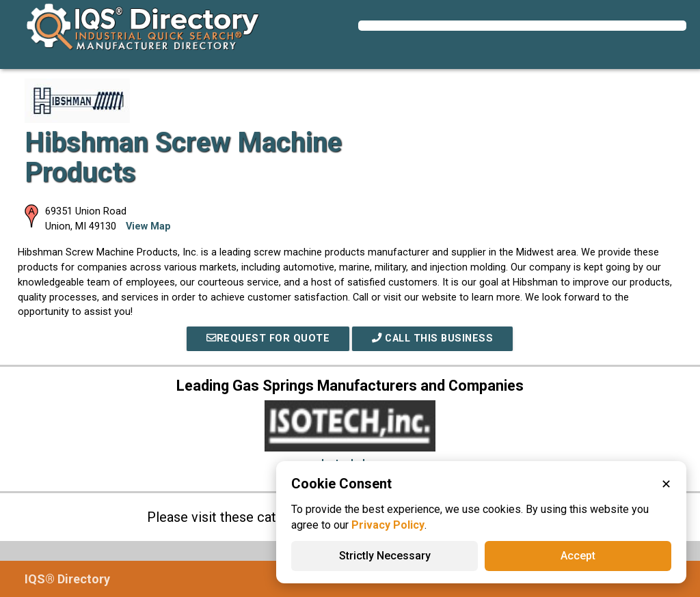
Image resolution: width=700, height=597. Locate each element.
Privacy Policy (388, 525)
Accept (578, 556)
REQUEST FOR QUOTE (268, 338)
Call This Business (432, 338)
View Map (148, 226)
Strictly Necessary (385, 556)
